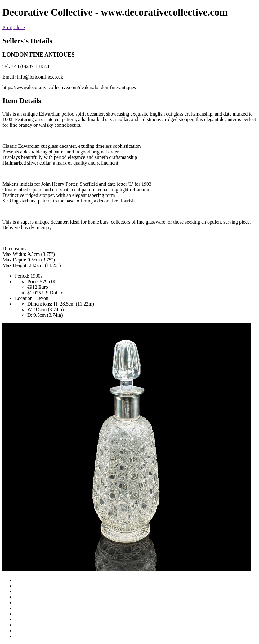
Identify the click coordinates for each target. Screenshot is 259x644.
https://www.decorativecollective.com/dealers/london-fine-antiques (69, 87)
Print (7, 27)
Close (19, 27)
